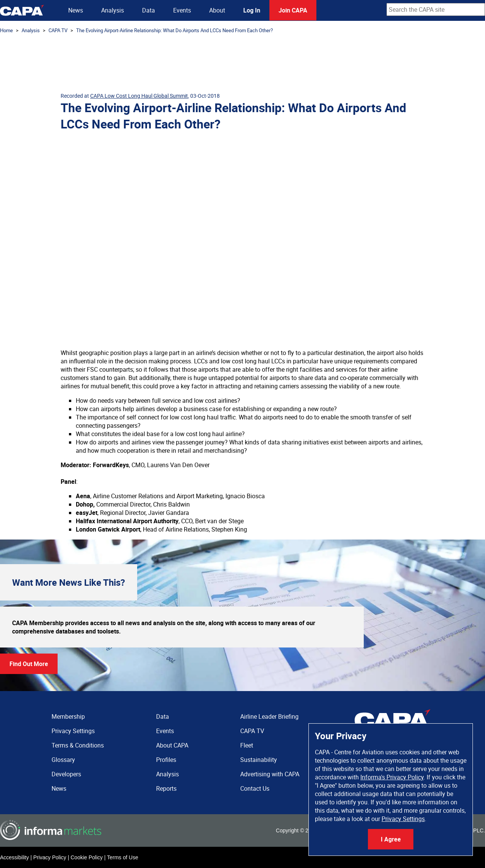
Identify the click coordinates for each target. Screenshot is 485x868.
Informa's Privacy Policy (392, 777)
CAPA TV (58, 30)
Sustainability (259, 760)
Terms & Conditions (78, 745)
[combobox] (436, 9)
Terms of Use (122, 857)
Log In (252, 10)
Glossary (63, 760)
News (76, 10)
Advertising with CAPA (270, 774)
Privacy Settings (403, 819)
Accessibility (14, 857)
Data (149, 10)
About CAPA (172, 745)
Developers (66, 774)
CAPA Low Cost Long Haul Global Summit (139, 96)
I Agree (391, 839)
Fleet (247, 745)
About (217, 10)
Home (6, 30)
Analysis (113, 10)
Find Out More (29, 664)
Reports (166, 788)
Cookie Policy (87, 857)
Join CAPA (293, 10)
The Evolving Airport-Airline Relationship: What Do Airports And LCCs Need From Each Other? (174, 30)
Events (182, 10)
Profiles (166, 760)
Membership (68, 716)
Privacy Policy (50, 857)
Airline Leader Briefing (269, 716)
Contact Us (255, 788)
